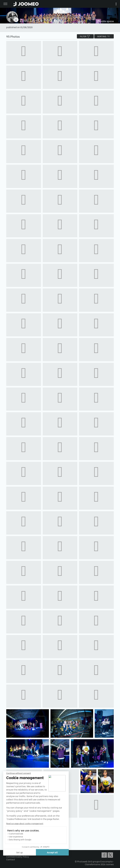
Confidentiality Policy (18, 857)
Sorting (104, 36)
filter (85, 36)
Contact (11, 859)
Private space (106, 21)
